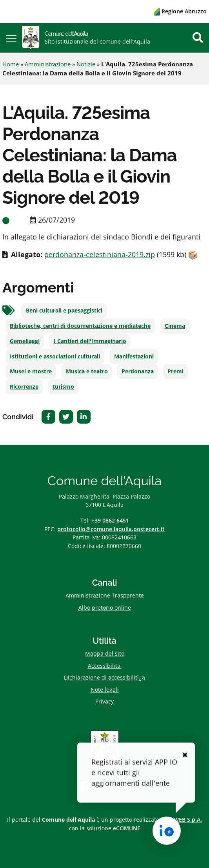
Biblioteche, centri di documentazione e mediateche (80, 326)
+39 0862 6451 (110, 520)
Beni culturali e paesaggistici (64, 311)
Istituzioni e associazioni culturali (55, 356)
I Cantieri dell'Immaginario (90, 341)
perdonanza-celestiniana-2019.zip (100, 254)
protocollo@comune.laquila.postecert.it (111, 529)
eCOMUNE (127, 828)
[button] (11, 38)
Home (11, 64)
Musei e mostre (31, 371)
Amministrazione (48, 64)
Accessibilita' (105, 666)
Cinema (175, 326)
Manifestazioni (134, 356)
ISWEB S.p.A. (185, 820)
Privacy (104, 701)
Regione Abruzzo (180, 11)
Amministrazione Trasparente (105, 595)
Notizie (86, 64)
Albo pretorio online (105, 608)
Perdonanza (138, 371)
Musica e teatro (87, 371)
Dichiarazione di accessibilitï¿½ (105, 677)
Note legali (105, 690)
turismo (63, 387)
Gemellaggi (25, 341)
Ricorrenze (24, 387)
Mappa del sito (105, 653)
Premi (175, 371)
